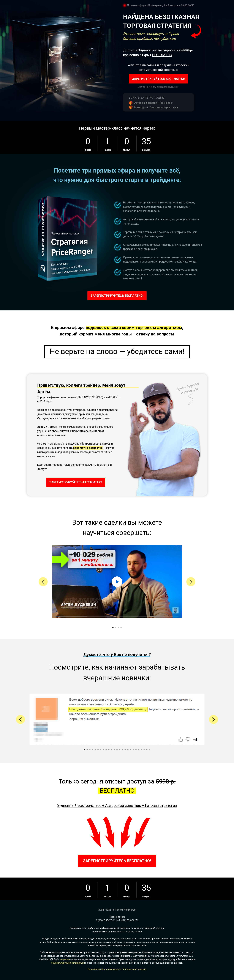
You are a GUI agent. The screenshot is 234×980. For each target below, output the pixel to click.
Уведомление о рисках (135, 969)
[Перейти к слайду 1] (113, 628)
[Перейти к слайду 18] (131, 749)
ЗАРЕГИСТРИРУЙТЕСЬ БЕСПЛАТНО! (158, 79)
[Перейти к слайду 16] (125, 749)
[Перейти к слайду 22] (141, 749)
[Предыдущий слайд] (43, 582)
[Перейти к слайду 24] (147, 749)
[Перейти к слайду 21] (139, 749)
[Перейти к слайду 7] (101, 749)
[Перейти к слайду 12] (114, 749)
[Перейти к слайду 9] (106, 749)
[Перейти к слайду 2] (116, 628)
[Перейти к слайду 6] (98, 749)
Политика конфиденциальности (104, 969)
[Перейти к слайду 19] (133, 749)
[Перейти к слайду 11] (112, 749)
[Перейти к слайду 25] (150, 749)
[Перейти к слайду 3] (118, 628)
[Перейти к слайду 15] (122, 749)
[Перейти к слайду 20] (136, 749)
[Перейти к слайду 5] (95, 749)
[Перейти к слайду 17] (128, 749)
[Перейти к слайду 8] (103, 749)
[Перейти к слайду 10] (109, 749)
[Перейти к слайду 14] (120, 749)
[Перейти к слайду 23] (144, 749)
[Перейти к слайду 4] (121, 628)
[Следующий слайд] (191, 582)
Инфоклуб (130, 910)
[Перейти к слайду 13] (117, 749)
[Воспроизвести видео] (117, 582)
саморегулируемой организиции (68, 963)
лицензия (65, 959)
